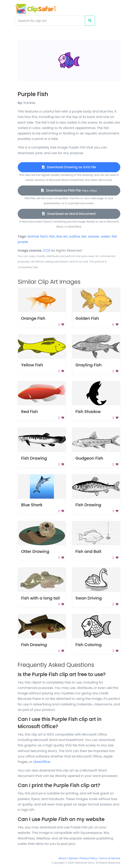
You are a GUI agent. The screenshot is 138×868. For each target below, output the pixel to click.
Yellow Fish (32, 365)
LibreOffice (42, 762)
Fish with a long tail (40, 598)
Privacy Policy (88, 858)
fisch (44, 236)
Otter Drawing (35, 551)
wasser (94, 236)
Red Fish (29, 412)
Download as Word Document (69, 214)
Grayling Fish (89, 365)
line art (62, 236)
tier (84, 236)
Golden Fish (87, 318)
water (105, 236)
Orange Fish (33, 318)
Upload (73, 858)
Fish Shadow (88, 412)
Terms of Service (110, 858)
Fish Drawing (34, 458)
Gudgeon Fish (89, 458)
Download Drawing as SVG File (69, 167)
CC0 (47, 251)
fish (52, 236)
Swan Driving (89, 598)
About (62, 858)
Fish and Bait (88, 551)
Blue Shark (32, 505)
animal (33, 236)
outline (74, 236)
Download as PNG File (69, 190)
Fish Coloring (89, 645)
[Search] (50, 21)
